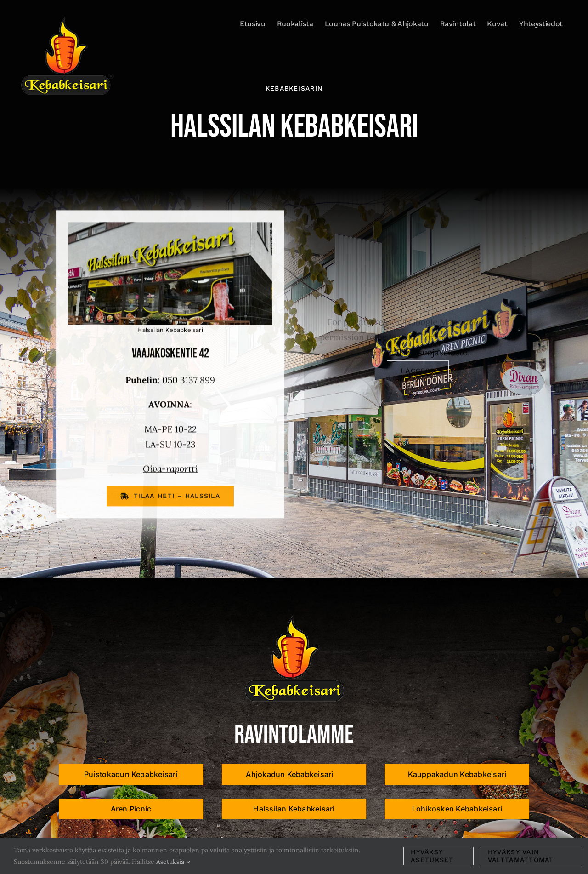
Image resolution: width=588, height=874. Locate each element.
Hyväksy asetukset (432, 856)
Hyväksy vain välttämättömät (521, 856)
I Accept (418, 371)
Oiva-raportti (170, 470)
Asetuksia (173, 862)
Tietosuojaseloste (432, 352)
